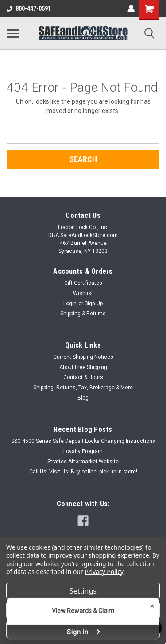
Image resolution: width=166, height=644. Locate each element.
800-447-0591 (29, 8)
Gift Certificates (83, 283)
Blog (83, 398)
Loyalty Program (83, 451)
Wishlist (83, 293)
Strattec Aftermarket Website (83, 462)
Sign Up (94, 303)
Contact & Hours (83, 377)
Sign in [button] (83, 632)
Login (70, 303)
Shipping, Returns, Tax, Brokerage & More (83, 388)
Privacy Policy (104, 572)
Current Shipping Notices (83, 357)
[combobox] (83, 134)
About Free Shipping (83, 367)
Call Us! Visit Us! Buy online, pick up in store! (83, 472)
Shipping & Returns (83, 314)
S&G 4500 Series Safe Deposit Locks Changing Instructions (83, 441)
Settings (83, 591)
